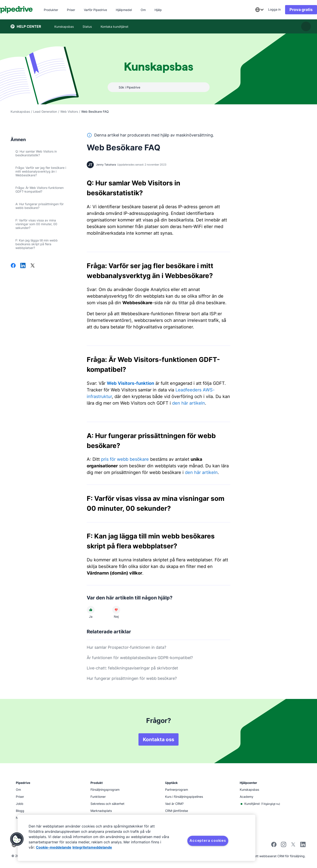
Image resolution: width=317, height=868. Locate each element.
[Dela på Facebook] (13, 266)
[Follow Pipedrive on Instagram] (284, 846)
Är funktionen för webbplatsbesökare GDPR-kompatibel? (140, 658)
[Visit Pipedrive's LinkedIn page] (303, 845)
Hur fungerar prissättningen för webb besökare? (132, 678)
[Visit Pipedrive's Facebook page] (274, 846)
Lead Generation (45, 111)
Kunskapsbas (20, 111)
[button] (17, 839)
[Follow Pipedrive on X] (293, 846)
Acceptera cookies (208, 840)
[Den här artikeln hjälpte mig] (91, 610)
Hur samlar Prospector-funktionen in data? (126, 647)
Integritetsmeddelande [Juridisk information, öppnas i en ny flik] (92, 847)
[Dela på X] (33, 266)
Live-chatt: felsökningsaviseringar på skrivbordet (132, 668)
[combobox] (249, 10)
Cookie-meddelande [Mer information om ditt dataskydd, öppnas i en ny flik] (54, 847)
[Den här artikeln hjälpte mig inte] (116, 610)
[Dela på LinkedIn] (23, 266)
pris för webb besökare (125, 459)
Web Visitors (69, 111)
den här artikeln (189, 403)
